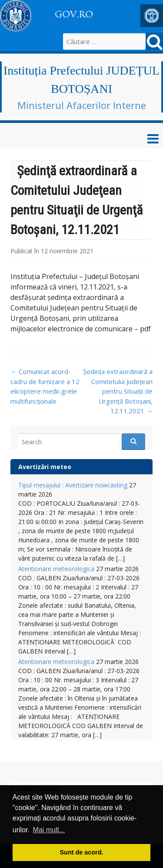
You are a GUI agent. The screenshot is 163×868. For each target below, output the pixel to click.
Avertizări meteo (45, 467)
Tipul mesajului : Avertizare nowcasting (73, 485)
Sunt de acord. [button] (82, 852)
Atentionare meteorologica (56, 569)
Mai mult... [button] (49, 830)
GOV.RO (74, 14)
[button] (152, 16)
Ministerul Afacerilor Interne (82, 105)
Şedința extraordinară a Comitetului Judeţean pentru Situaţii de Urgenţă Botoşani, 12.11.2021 (118, 391)
